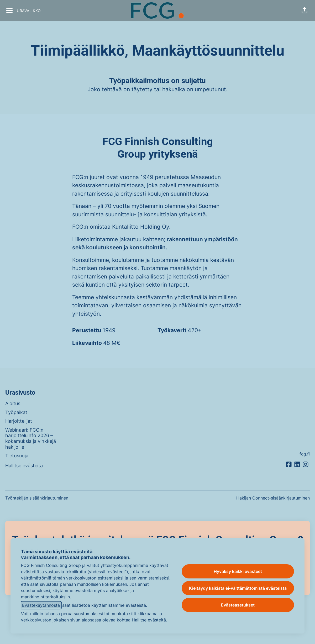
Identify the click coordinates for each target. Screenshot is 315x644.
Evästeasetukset (238, 605)
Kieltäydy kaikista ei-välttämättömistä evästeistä (238, 588)
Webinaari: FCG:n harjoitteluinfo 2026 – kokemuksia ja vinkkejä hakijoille (31, 438)
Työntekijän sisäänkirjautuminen (37, 498)
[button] (304, 10)
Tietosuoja (17, 456)
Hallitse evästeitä (24, 466)
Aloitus (13, 403)
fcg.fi (305, 454)
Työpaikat (16, 412)
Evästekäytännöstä (41, 605)
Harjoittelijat (19, 421)
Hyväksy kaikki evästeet (238, 571)
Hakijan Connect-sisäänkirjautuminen (273, 498)
